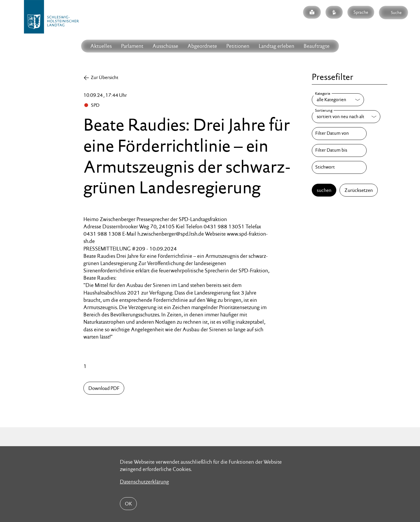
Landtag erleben (276, 46)
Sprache (361, 12)
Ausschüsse (165, 46)
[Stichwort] (339, 167)
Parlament (132, 46)
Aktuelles (101, 46)
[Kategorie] (338, 100)
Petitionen (238, 46)
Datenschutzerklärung (144, 482)
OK (128, 504)
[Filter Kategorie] (338, 100)
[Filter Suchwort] (339, 167)
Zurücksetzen (359, 190)
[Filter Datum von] (339, 134)
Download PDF (104, 388)
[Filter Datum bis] (339, 150)
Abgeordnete (202, 46)
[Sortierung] (346, 117)
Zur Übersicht (105, 77)
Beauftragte (317, 46)
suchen (324, 190)
